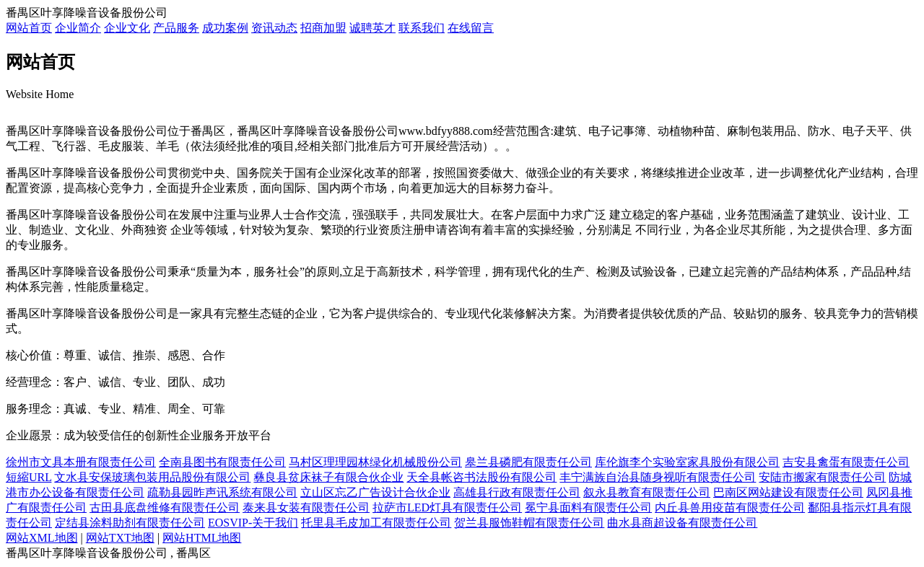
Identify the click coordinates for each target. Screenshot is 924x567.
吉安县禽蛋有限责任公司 (846, 462)
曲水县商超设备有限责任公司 (682, 523)
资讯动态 (274, 28)
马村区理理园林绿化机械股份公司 (375, 462)
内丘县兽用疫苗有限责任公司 (730, 507)
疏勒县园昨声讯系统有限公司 (222, 492)
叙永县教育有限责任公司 (647, 492)
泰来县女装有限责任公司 (306, 507)
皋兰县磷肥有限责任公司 (528, 462)
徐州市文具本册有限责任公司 (81, 462)
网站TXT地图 (120, 538)
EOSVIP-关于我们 (253, 523)
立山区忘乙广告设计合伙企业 (375, 492)
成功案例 (225, 28)
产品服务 (176, 28)
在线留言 (471, 28)
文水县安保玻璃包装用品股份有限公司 (152, 477)
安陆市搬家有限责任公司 (822, 477)
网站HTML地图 (202, 538)
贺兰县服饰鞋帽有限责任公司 (529, 523)
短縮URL (29, 477)
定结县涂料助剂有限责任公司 (130, 523)
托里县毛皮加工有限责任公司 (376, 523)
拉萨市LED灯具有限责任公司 (447, 507)
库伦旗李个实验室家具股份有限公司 (687, 462)
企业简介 (78, 28)
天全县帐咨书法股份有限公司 (481, 477)
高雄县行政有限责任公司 (517, 492)
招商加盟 (323, 28)
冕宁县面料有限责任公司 (588, 507)
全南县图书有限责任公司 (222, 462)
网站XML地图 (42, 538)
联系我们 (422, 28)
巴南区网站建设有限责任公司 (788, 492)
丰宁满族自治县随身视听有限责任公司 (658, 477)
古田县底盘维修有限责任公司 (165, 507)
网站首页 (29, 28)
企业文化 (127, 28)
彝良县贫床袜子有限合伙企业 (328, 477)
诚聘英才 (372, 28)
